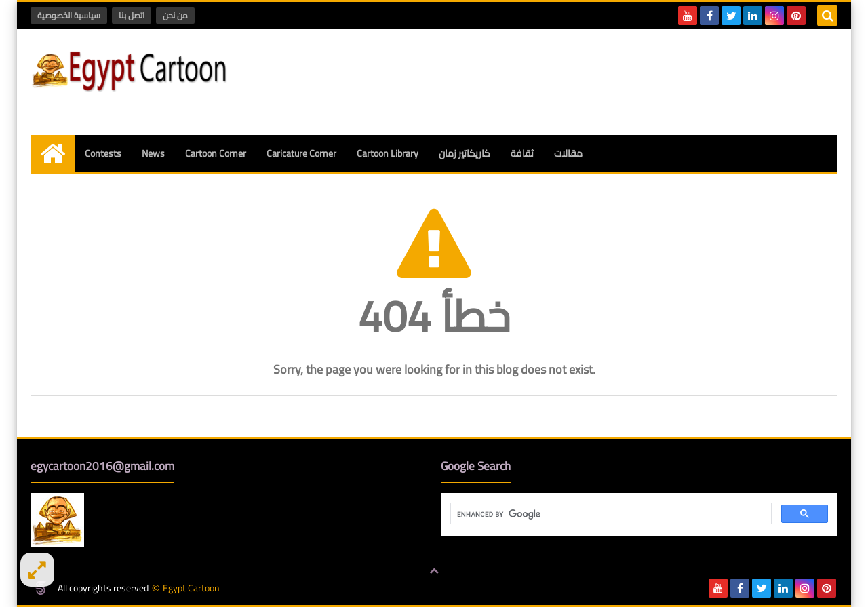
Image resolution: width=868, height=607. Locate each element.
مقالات (568, 153)
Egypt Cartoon (191, 588)
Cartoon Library (388, 153)
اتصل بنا (132, 15)
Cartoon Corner (216, 153)
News (153, 153)
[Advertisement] (591, 80)
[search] (610, 514)
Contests (103, 153)
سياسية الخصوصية (69, 15)
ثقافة (522, 153)
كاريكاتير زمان (465, 153)
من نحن (175, 15)
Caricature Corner (301, 153)
